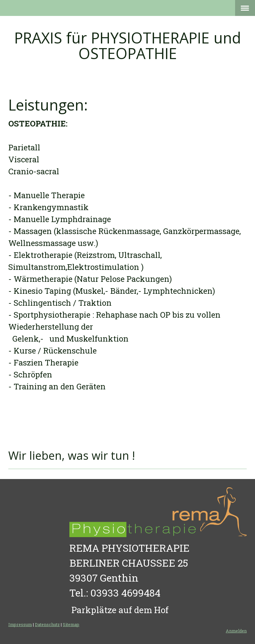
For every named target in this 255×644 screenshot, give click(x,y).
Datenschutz (47, 624)
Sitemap (71, 624)
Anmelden (236, 631)
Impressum (20, 624)
